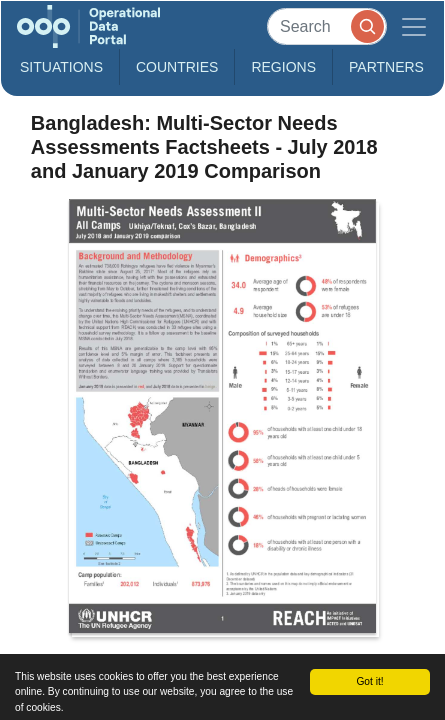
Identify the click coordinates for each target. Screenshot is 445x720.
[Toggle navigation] (414, 26)
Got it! (369, 681)
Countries (177, 67)
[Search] (327, 26)
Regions (283, 67)
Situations (61, 67)
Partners (386, 67)
